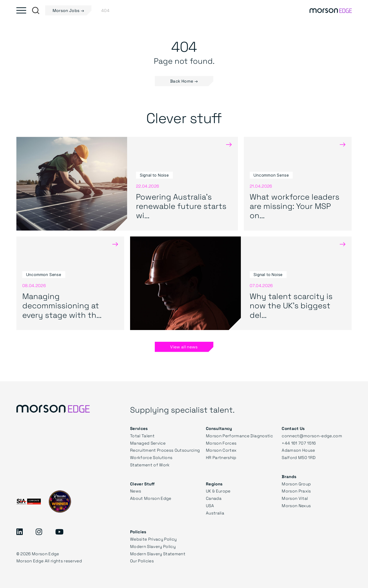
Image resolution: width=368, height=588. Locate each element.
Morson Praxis (296, 491)
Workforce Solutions (151, 457)
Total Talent (142, 436)
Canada (214, 498)
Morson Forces (221, 443)
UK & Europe (218, 491)
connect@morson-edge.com (312, 436)
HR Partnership (221, 457)
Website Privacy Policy (153, 539)
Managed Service (148, 443)
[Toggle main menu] (21, 10)
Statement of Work (150, 465)
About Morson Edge (151, 498)
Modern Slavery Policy (153, 546)
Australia (215, 513)
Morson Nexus (296, 506)
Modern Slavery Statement (158, 554)
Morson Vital (295, 498)
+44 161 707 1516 (299, 443)
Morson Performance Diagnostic (239, 436)
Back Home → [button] (184, 81)
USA (210, 506)
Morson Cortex (221, 450)
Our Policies (142, 561)
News (136, 491)
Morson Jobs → (68, 10)
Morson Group (296, 484)
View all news (184, 347)
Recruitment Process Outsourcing (165, 450)
